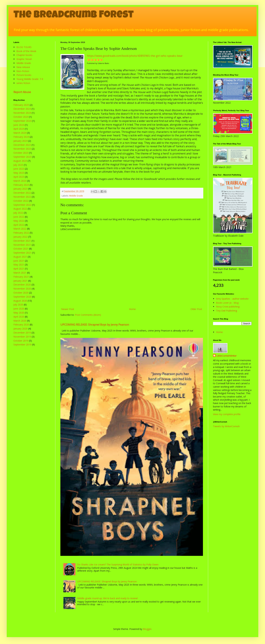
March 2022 (20, 229)
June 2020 (19, 309)
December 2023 (22, 145)
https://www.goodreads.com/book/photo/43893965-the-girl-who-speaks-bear (135, 56)
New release (23, 67)
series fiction (23, 83)
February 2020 (21, 325)
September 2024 (22, 121)
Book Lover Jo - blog (227, 303)
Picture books (24, 75)
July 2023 (18, 165)
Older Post (196, 309)
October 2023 (21, 153)
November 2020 (22, 289)
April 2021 (19, 269)
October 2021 (21, 249)
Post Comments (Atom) (88, 315)
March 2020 (20, 321)
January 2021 (20, 281)
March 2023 (20, 181)
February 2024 (21, 137)
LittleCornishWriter (226, 356)
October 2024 (21, 117)
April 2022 (19, 225)
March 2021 (20, 273)
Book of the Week (26, 51)
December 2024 (22, 109)
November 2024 (22, 113)
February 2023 (21, 185)
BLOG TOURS (24, 47)
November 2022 (22, 197)
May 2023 (19, 173)
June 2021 (19, 261)
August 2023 (20, 161)
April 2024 (19, 129)
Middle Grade (76, 196)
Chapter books (24, 55)
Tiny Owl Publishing (227, 311)
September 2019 (22, 345)
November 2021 (22, 245)
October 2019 (21, 341)
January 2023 (20, 189)
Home (132, 309)
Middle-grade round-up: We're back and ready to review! (107, 598)
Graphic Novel (24, 59)
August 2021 (20, 257)
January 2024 (20, 141)
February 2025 (21, 105)
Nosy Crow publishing (228, 307)
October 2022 (21, 201)
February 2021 (21, 277)
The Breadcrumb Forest (74, 15)
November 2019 (22, 337)
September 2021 (22, 253)
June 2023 (19, 169)
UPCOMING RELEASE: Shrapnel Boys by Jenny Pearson (95, 325)
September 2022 (22, 205)
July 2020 (18, 305)
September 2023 (22, 157)
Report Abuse (22, 92)
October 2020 (21, 293)
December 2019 (22, 333)
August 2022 (20, 209)
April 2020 (19, 317)
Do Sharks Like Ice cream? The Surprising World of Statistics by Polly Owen (118, 564)
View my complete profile (227, 414)
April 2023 (19, 177)
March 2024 (20, 133)
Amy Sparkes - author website (232, 299)
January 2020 (20, 329)
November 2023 (22, 149)
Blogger (147, 629)
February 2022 (21, 233)
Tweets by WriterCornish (226, 426)
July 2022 (18, 213)
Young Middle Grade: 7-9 (30, 79)
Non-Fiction (23, 71)
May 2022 (19, 221)
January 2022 (20, 237)
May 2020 (19, 313)
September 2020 (22, 297)
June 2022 (19, 217)
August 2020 (20, 301)
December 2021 (22, 241)
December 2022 (22, 193)
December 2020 (22, 285)
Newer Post (68, 309)
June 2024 (19, 125)
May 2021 (19, 265)
